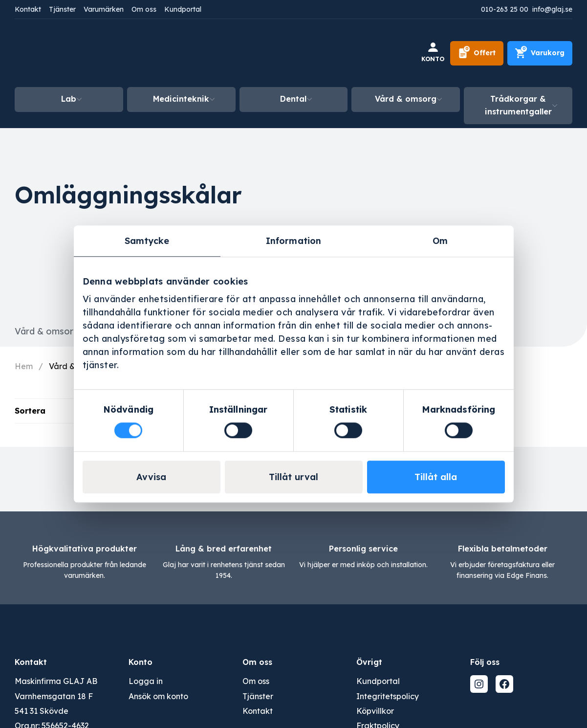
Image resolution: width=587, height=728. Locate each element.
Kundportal (183, 9)
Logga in (146, 681)
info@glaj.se (552, 9)
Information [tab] (293, 241)
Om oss (144, 9)
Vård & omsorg (406, 99)
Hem (24, 366)
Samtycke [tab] (147, 241)
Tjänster (62, 9)
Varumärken (104, 9)
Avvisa (151, 477)
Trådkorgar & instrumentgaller (518, 105)
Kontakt (28, 9)
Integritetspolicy (388, 696)
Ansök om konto (158, 696)
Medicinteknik (181, 99)
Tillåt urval (293, 477)
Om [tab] (440, 241)
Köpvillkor (375, 711)
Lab (69, 99)
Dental (293, 99)
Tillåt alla (436, 477)
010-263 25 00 (505, 9)
